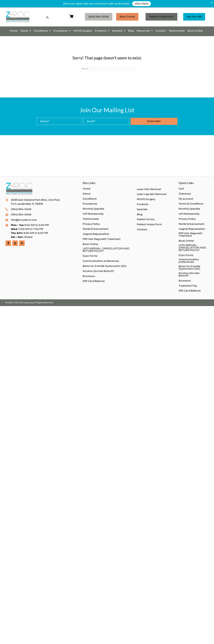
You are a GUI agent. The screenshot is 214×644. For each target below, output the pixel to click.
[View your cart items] (73, 17)
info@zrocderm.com (24, 220)
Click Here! (142, 4)
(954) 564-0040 (21, 209)
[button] (154, 121)
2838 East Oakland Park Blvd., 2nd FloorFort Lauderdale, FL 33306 (36, 202)
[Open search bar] (47, 17)
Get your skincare (95, 4)
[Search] (107, 69)
